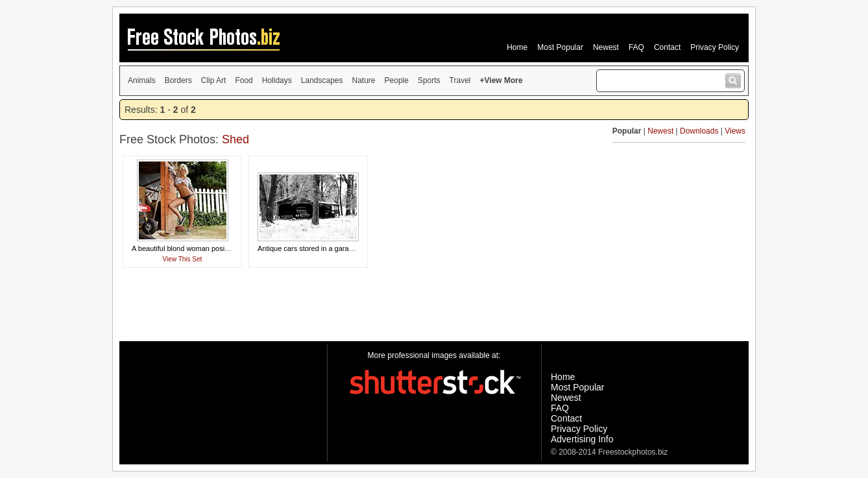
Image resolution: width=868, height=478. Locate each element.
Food (244, 80)
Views (735, 131)
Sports (429, 80)
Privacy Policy (715, 47)
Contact (667, 47)
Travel (460, 80)
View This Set (183, 259)
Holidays (277, 80)
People (397, 80)
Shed (235, 139)
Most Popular (560, 47)
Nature (364, 80)
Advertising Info (582, 439)
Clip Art (214, 80)
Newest (606, 47)
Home (517, 47)
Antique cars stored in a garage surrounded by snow (340, 248)
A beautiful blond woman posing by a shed (199, 248)
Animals (142, 80)
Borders (178, 80)
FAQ (636, 47)
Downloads (699, 131)
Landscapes (322, 80)
